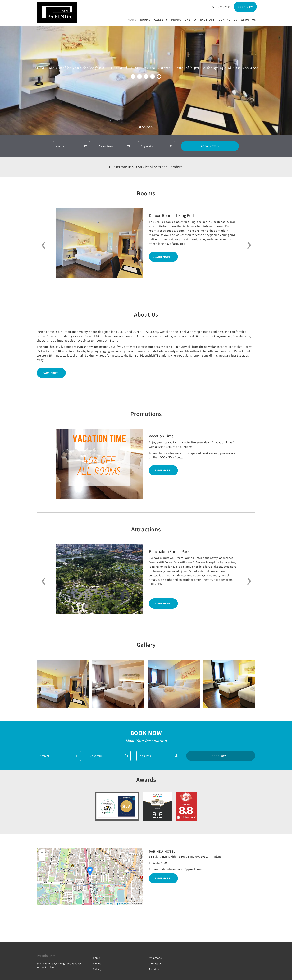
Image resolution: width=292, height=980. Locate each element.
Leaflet (109, 903)
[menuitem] (133, 20)
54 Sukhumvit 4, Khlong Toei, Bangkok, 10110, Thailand (185, 856)
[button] (42, 245)
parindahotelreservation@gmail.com (177, 869)
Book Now (208, 146)
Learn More (162, 257)
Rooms (97, 964)
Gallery (97, 969)
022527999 (160, 863)
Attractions (155, 958)
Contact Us (155, 964)
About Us (154, 969)
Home (96, 958)
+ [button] (42, 853)
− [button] (42, 859)
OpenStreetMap (123, 903)
